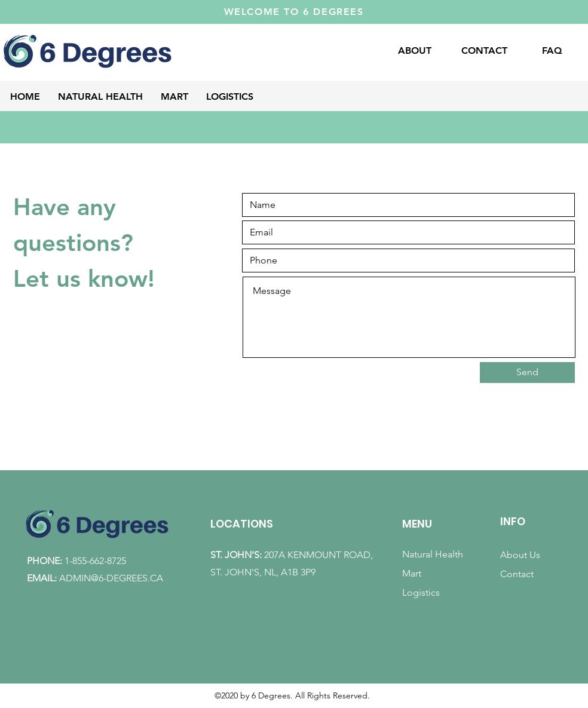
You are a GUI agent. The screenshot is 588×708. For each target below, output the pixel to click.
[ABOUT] (415, 51)
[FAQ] (552, 51)
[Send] (527, 373)
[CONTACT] (484, 51)
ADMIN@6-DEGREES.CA (111, 578)
